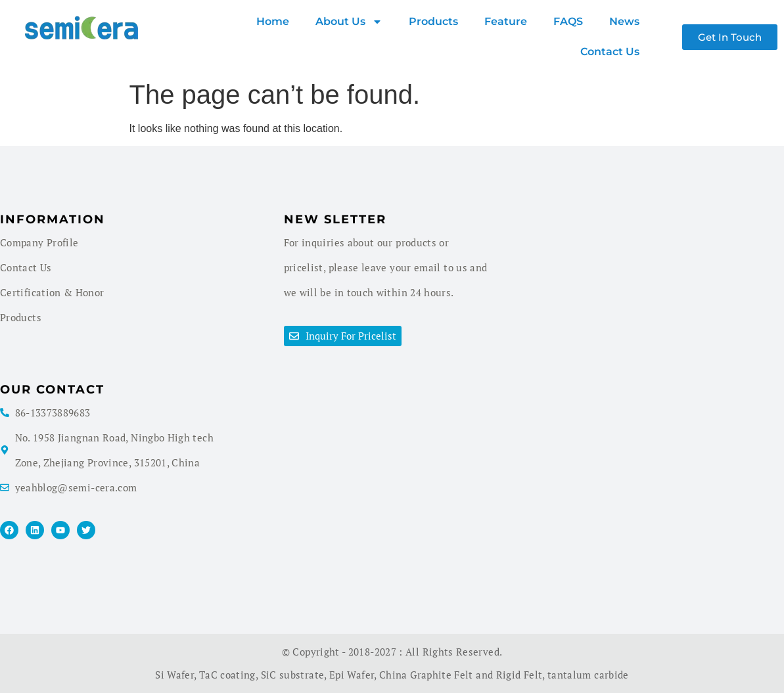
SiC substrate (293, 675)
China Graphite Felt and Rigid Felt (461, 675)
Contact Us (610, 52)
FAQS (568, 21)
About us (349, 22)
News (624, 21)
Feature (506, 21)
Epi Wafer (352, 675)
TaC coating (227, 675)
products (433, 21)
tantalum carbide (588, 675)
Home (273, 21)
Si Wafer (174, 675)
